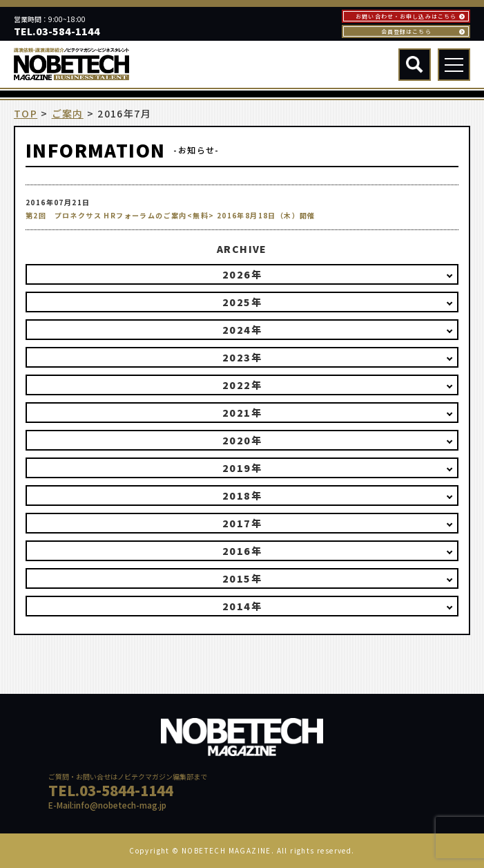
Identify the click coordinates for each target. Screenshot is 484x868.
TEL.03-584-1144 (57, 31)
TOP (26, 114)
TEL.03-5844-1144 (111, 791)
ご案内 (68, 114)
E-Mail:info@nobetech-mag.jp (107, 805)
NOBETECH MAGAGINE (108, 755)
